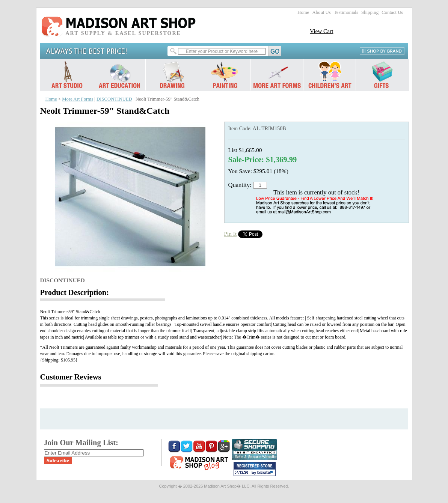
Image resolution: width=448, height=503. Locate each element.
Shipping (370, 12)
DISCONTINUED (114, 99)
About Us (321, 12)
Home (303, 12)
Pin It (231, 234)
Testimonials (346, 12)
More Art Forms (78, 99)
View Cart (322, 31)
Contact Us (392, 12)
